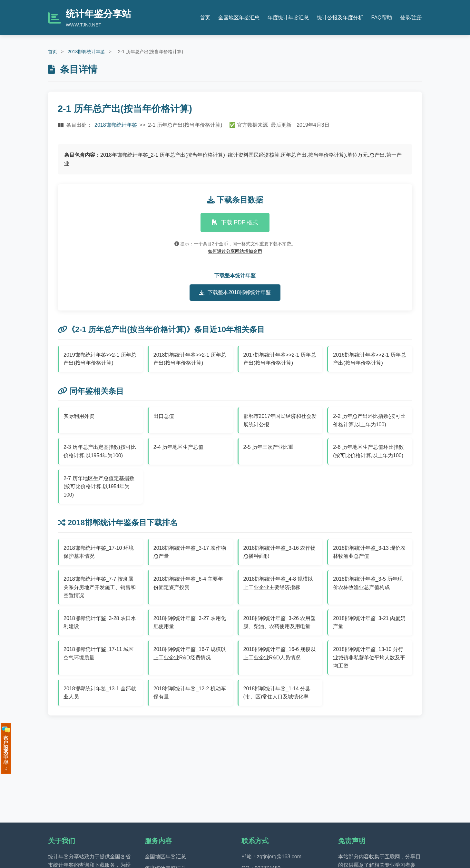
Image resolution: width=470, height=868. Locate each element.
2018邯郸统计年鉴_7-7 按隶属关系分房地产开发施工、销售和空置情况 (100, 587)
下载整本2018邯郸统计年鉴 (235, 292)
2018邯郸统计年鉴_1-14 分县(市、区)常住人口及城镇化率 (277, 693)
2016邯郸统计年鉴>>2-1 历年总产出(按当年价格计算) (369, 359)
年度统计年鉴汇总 (288, 18)
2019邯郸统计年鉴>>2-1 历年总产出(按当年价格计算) (100, 359)
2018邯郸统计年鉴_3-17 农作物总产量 (190, 552)
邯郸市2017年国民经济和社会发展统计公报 (280, 420)
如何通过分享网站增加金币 (235, 251)
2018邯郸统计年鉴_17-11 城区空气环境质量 (99, 653)
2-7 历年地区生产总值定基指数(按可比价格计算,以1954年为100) (99, 487)
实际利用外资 (79, 416)
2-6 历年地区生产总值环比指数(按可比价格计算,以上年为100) (368, 451)
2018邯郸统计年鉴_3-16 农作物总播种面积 (280, 552)
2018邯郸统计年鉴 (86, 52)
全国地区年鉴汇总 (239, 18)
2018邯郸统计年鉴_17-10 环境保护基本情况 (99, 552)
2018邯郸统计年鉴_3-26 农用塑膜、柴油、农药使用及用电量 (280, 622)
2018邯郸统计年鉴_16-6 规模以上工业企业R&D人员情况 (280, 653)
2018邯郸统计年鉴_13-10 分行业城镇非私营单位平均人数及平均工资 (369, 657)
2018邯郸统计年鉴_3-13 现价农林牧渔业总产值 (369, 552)
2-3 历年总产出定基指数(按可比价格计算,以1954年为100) (100, 451)
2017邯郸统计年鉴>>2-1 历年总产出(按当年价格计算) (280, 359)
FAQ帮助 (382, 18)
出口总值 (164, 416)
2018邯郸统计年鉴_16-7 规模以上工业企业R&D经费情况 (190, 653)
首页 (205, 18)
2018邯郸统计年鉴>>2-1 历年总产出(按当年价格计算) (190, 359)
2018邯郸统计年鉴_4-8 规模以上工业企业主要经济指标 (278, 583)
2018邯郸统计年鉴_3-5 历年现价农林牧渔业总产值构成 (368, 583)
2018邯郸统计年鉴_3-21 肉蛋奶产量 (369, 622)
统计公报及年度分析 (340, 18)
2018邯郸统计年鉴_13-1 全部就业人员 (100, 693)
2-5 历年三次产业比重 (269, 447)
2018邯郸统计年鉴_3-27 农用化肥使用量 (190, 622)
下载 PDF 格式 (235, 222)
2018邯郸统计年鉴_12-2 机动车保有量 (190, 693)
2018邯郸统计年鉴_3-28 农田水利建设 (100, 622)
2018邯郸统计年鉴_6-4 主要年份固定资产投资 (188, 583)
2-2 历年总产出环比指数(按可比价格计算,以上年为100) (369, 420)
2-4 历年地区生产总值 (179, 447)
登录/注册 (411, 18)
